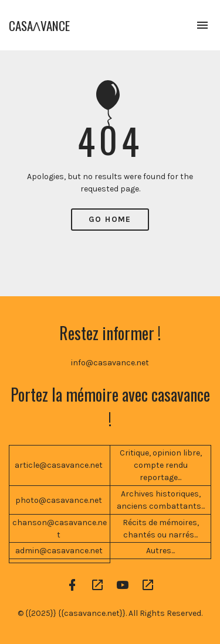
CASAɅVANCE (39, 25)
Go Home (110, 219)
